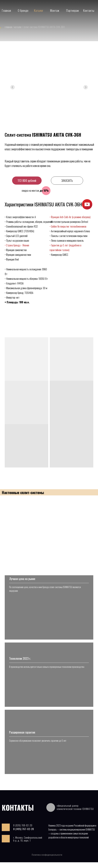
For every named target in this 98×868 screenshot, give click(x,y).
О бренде (23, 10)
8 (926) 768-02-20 (23, 831)
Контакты (89, 10)
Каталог (39, 10)
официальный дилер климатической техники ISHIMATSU (75, 813)
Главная (6, 10)
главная (9, 27)
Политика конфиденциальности (47, 860)
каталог (18, 27)
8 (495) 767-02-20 (24, 835)
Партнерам (72, 10)
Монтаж (55, 10)
